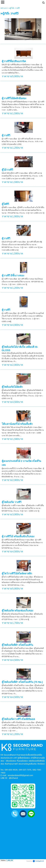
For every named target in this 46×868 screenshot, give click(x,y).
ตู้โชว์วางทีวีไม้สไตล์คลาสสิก (17, 573)
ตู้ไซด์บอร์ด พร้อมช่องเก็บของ (18, 611)
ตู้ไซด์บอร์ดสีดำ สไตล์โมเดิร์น (17, 645)
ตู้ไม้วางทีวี (7, 170)
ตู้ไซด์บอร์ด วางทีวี (12, 502)
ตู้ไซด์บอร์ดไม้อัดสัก (12, 387)
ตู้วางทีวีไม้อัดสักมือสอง (14, 98)
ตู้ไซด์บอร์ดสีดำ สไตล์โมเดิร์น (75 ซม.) (22, 682)
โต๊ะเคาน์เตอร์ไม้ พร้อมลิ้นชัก (17, 424)
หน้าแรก (4, 8)
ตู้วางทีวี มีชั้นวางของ (13, 275)
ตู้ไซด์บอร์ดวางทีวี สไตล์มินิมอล (18, 719)
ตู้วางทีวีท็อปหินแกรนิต (14, 61)
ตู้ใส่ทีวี (5, 204)
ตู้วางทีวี (6, 135)
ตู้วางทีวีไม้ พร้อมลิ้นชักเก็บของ (18, 536)
